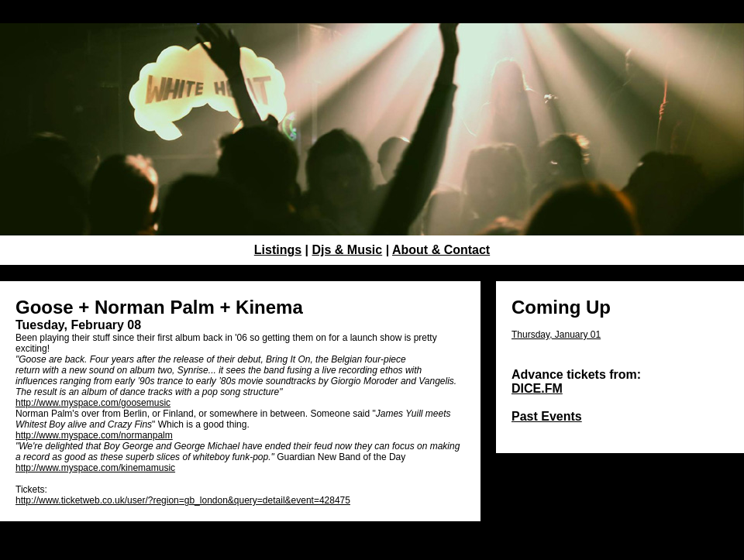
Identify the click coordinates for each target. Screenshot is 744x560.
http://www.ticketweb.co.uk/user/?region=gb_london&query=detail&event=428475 (183, 500)
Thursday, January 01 (556, 335)
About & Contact (441, 250)
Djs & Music (348, 250)
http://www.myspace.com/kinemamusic (95, 468)
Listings (278, 250)
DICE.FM (537, 388)
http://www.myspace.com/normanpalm (94, 435)
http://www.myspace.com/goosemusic (93, 403)
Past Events (547, 416)
